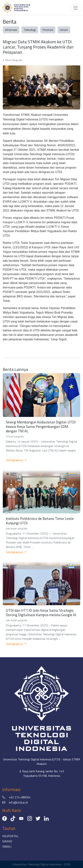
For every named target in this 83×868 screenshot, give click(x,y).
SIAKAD (7, 841)
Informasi (11, 30)
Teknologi (30, 30)
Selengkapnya (16, 460)
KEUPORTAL (10, 836)
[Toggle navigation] (76, 8)
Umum (64, 30)
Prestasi (48, 30)
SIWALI (7, 846)
